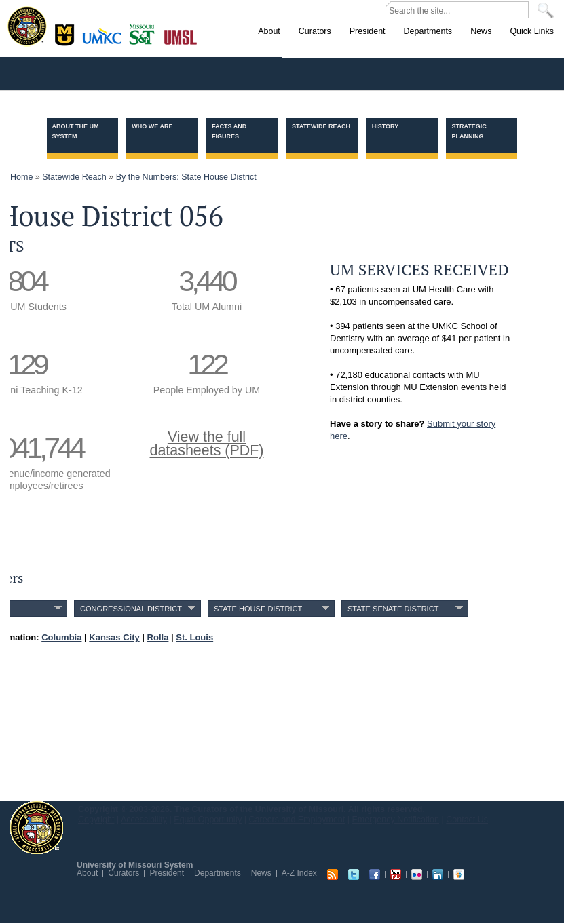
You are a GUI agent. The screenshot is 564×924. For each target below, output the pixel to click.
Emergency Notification (396, 820)
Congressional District (131, 609)
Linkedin (438, 874)
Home (21, 177)
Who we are (152, 126)
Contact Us (467, 820)
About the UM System (76, 131)
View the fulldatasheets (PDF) (207, 444)
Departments (218, 873)
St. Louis (181, 36)
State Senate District (393, 609)
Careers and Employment (297, 820)
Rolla (145, 33)
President (167, 873)
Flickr (417, 874)
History (386, 126)
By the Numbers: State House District (186, 177)
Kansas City (105, 40)
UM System (37, 828)
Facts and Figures (229, 131)
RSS (333, 874)
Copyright (96, 820)
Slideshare (459, 874)
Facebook (375, 874)
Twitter (354, 874)
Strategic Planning (469, 131)
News (261, 873)
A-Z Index (299, 873)
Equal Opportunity (208, 820)
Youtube (396, 874)
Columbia (66, 33)
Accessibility (144, 820)
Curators (124, 873)
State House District (258, 609)
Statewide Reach (321, 126)
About (87, 873)
